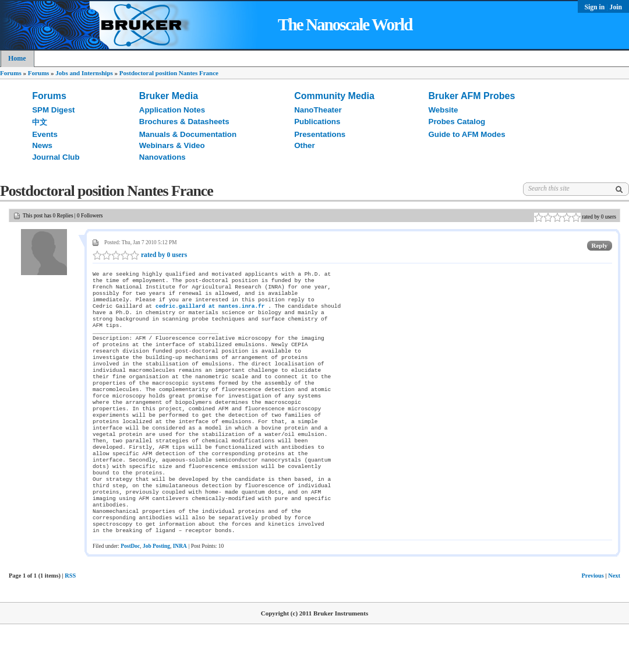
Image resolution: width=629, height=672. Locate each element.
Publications (317, 122)
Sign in (596, 7)
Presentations (320, 134)
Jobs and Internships (84, 73)
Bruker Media (169, 96)
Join (616, 7)
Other (305, 145)
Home (17, 58)
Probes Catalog (457, 122)
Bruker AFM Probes (472, 96)
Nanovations (162, 157)
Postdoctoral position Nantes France (169, 73)
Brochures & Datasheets (184, 122)
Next (614, 623)
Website (444, 110)
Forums (11, 73)
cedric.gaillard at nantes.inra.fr (210, 313)
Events (45, 134)
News (42, 145)
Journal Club (56, 157)
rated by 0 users (140, 255)
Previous (592, 623)
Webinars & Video (172, 145)
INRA (180, 594)
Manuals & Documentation (188, 134)
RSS (70, 623)
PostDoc (130, 594)
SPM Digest (53, 110)
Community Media (334, 96)
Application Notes (172, 110)
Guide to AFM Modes (467, 134)
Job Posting (156, 594)
